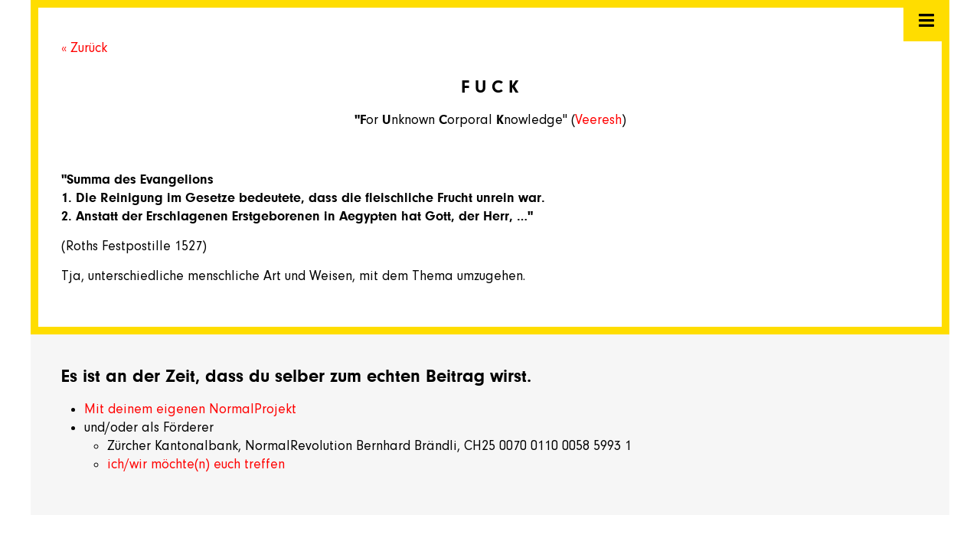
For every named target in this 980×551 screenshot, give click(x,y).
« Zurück (84, 47)
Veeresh (598, 119)
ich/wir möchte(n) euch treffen (196, 464)
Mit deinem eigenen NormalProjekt (190, 409)
